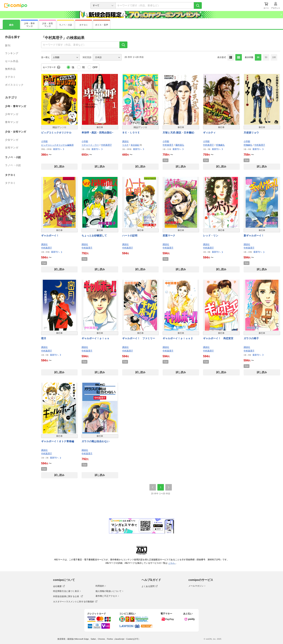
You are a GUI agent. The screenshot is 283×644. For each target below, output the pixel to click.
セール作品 (12, 61)
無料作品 (10, 69)
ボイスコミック (14, 85)
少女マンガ (12, 140)
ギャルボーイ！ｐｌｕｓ (95, 338)
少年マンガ (12, 114)
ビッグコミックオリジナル (56, 133)
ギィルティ (209, 133)
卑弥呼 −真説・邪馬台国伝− (97, 133)
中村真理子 (106, 145)
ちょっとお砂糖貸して (94, 236)
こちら (172, 563)
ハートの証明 (130, 236)
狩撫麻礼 (220, 145)
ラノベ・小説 (13, 165)
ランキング (12, 53)
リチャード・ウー (90, 145)
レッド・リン (211, 236)
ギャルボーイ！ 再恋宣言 (218, 338)
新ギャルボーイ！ (254, 236)
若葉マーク (169, 236)
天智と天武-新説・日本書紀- (179, 133)
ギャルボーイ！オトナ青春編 (58, 441)
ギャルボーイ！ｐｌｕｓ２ (178, 338)
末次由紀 (135, 145)
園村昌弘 (180, 145)
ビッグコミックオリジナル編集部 (57, 145)
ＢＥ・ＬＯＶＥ (131, 133)
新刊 (8, 45)
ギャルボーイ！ (50, 236)
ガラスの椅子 (251, 338)
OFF (95, 67)
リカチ (125, 145)
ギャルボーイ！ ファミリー (139, 338)
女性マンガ (12, 148)
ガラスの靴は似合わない (95, 441)
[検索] (198, 6)
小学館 (44, 141)
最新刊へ (59, 149)
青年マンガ (12, 122)
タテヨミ (10, 77)
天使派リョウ (251, 133)
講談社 (125, 141)
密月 (44, 338)
